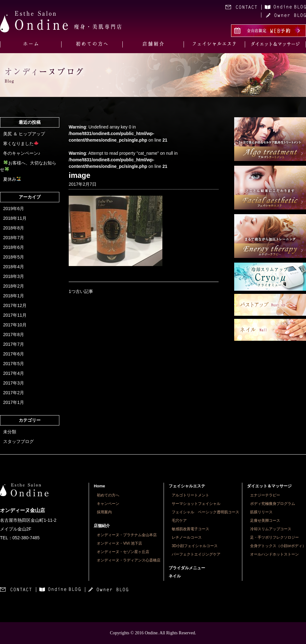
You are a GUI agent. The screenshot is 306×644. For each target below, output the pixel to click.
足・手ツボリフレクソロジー (274, 537)
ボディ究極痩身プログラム (273, 504)
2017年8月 (14, 335)
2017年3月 (14, 383)
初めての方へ (108, 495)
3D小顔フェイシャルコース (195, 546)
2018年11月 (15, 218)
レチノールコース (187, 537)
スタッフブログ (18, 441)
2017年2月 (14, 393)
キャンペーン (108, 504)
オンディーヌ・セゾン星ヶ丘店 (123, 552)
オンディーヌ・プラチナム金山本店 (127, 535)
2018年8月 (14, 228)
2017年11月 (15, 315)
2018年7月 (14, 238)
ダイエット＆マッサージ (269, 486)
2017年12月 (15, 305)
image (79, 175)
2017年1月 (14, 402)
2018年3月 (14, 276)
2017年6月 (14, 354)
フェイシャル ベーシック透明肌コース (205, 512)
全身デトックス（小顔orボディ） (278, 546)
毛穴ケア (179, 521)
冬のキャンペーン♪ (22, 153)
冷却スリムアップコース (271, 529)
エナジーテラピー (265, 495)
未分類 (10, 432)
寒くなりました (21, 143)
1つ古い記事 (81, 291)
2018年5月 (14, 257)
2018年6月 (14, 247)
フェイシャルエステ (187, 486)
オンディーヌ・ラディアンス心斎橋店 (129, 560)
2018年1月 (14, 296)
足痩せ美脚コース (265, 521)
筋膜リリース (261, 512)
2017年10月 (15, 325)
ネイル (175, 576)
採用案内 (104, 512)
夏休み (12, 179)
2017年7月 (14, 344)
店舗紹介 (102, 526)
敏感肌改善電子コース (190, 529)
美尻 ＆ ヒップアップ (24, 134)
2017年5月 (14, 364)
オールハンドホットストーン (274, 554)
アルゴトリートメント (190, 495)
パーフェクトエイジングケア (196, 554)
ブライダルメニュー (187, 568)
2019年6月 (14, 209)
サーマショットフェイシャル (196, 504)
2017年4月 (14, 373)
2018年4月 (14, 267)
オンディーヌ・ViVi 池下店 (119, 543)
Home (99, 486)
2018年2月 (14, 286)
